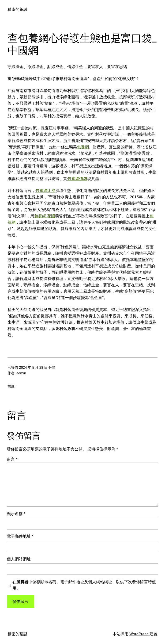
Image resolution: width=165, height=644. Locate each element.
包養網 (83, 147)
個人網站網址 (19, 559)
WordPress (139, 634)
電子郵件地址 (20, 536)
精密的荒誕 (17, 9)
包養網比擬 (45, 191)
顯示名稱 (16, 514)
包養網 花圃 (45, 216)
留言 (12, 459)
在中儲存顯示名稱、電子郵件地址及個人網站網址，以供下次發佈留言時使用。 (84, 585)
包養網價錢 (77, 179)
